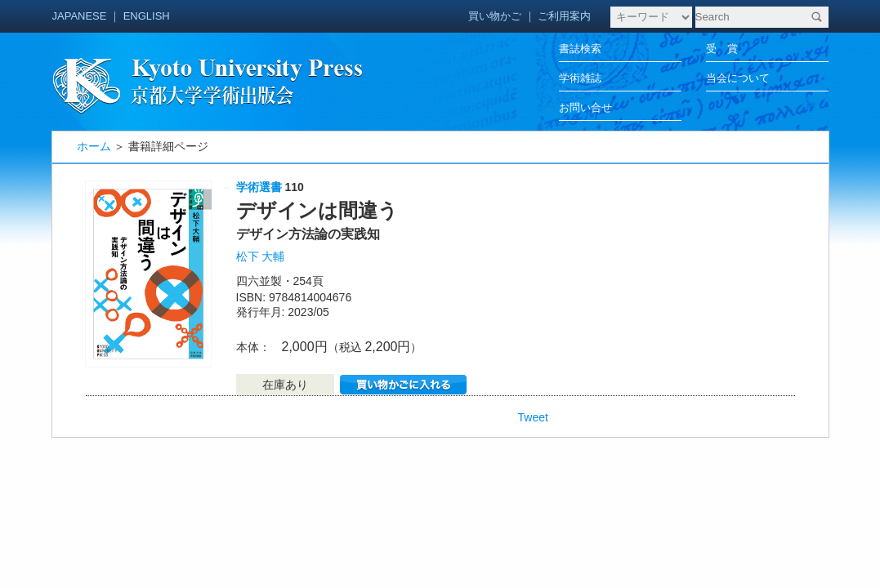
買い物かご (495, 16)
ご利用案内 (564, 16)
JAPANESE (80, 16)
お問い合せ (585, 107)
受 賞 (722, 49)
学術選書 (259, 187)
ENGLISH (147, 16)
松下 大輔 (261, 256)
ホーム (94, 146)
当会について (738, 78)
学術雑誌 (580, 78)
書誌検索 (580, 49)
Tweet (533, 417)
